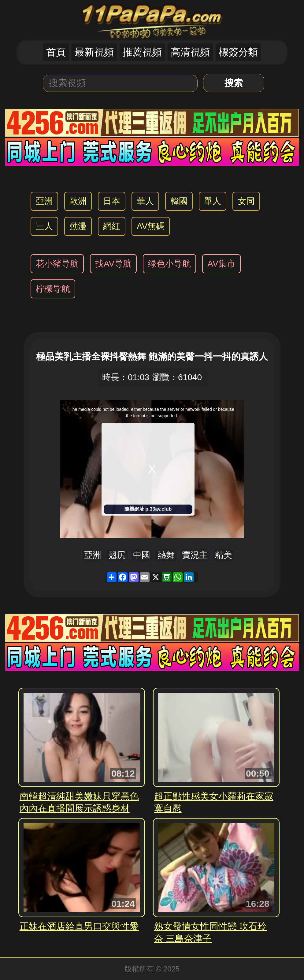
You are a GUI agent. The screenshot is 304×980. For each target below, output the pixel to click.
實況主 (195, 555)
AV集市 (221, 264)
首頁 (56, 52)
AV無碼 (151, 226)
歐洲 (78, 201)
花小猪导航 (57, 264)
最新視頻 (94, 52)
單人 (213, 201)
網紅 (112, 226)
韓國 (179, 201)
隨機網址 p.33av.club (148, 509)
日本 (112, 201)
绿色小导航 (169, 264)
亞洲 (44, 201)
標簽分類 (238, 52)
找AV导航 (113, 264)
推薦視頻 (142, 52)
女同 (246, 201)
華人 (145, 201)
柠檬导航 (53, 289)
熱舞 (166, 555)
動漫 (78, 226)
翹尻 (117, 555)
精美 (224, 555)
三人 (44, 226)
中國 (142, 555)
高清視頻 (190, 52)
